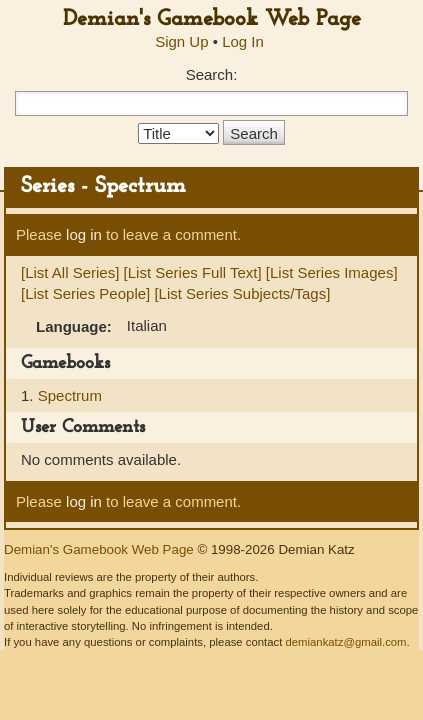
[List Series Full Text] (193, 272)
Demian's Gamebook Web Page (212, 19)
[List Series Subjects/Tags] (242, 293)
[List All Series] (70, 272)
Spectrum (70, 395)
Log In (243, 41)
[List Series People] (85, 293)
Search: (212, 74)
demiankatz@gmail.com (345, 642)
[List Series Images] (332, 272)
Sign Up (181, 41)
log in (84, 234)
